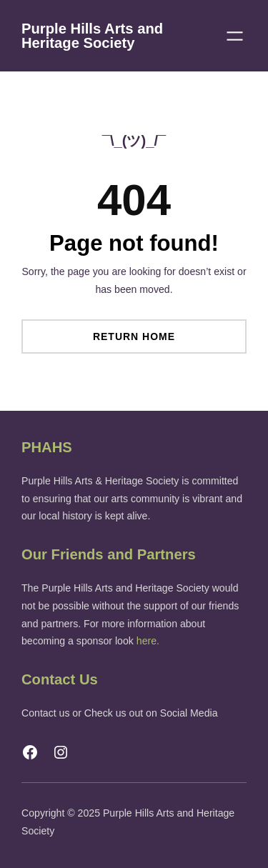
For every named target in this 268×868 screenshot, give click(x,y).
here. (148, 641)
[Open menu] (235, 36)
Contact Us (60, 679)
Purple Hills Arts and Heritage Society (92, 36)
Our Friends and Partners (109, 554)
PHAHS (47, 447)
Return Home (134, 336)
